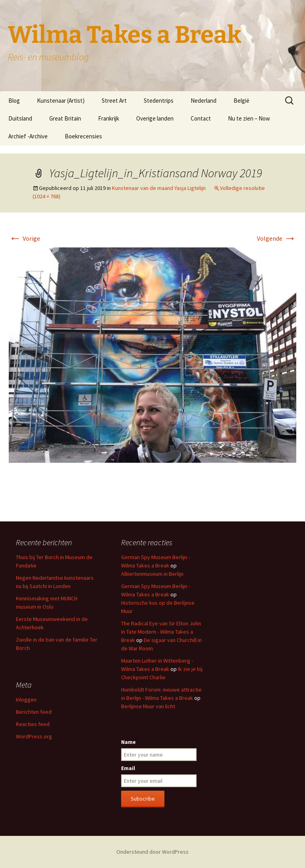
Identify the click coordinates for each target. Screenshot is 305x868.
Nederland (204, 101)
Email (128, 768)
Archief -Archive (28, 136)
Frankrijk (109, 118)
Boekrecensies (83, 136)
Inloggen (26, 699)
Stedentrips (159, 101)
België (241, 101)
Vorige (24, 238)
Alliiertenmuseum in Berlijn (152, 574)
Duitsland (20, 118)
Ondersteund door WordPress (152, 852)
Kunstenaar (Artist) (61, 101)
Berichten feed (34, 712)
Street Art (114, 101)
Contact (201, 118)
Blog (14, 101)
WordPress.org (34, 736)
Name (128, 742)
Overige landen (155, 118)
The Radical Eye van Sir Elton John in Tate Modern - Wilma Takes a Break (161, 632)
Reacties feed (33, 724)
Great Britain (65, 118)
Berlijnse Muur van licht (148, 706)
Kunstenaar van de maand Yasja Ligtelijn (159, 188)
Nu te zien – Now (249, 118)
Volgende (277, 238)
